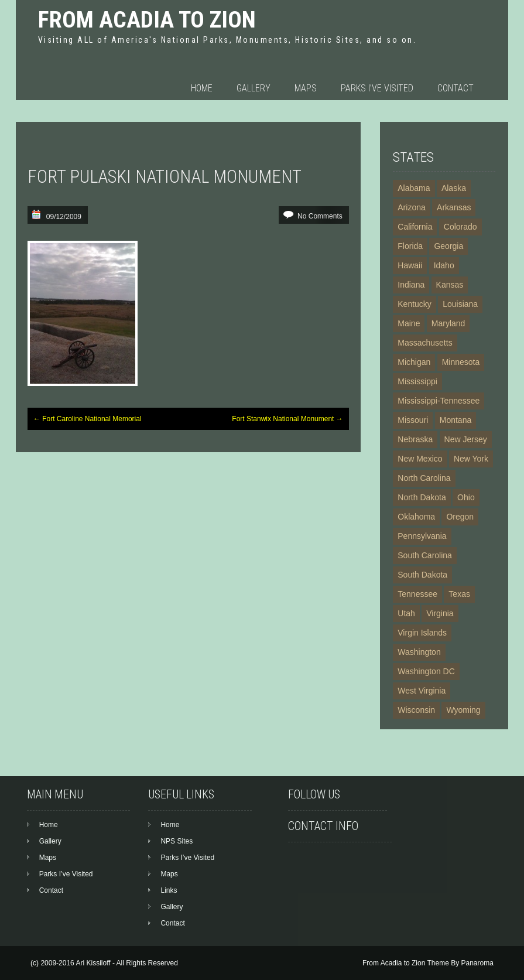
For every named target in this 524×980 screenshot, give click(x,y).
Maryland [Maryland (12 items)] (448, 323)
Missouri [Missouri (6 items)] (413, 420)
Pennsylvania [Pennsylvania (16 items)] (422, 536)
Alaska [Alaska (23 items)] (454, 188)
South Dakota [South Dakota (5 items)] (422, 575)
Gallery (254, 88)
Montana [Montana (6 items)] (455, 420)
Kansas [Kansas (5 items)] (450, 285)
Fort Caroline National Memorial (88, 419)
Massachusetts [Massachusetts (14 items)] (425, 343)
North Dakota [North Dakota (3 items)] (422, 497)
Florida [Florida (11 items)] (410, 246)
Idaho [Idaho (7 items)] (444, 265)
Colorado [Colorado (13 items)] (460, 227)
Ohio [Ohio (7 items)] (466, 497)
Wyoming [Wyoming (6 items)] (463, 710)
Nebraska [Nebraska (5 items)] (415, 439)
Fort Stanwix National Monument (287, 419)
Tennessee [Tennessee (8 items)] (417, 594)
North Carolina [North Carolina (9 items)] (424, 478)
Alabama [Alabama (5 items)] (414, 188)
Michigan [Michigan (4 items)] (414, 362)
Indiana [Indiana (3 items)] (411, 285)
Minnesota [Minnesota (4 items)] (461, 362)
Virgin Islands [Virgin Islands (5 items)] (422, 633)
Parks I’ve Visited (377, 88)
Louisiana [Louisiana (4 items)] (460, 304)
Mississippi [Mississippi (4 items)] (417, 381)
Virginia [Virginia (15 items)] (440, 613)
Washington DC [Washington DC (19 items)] (426, 671)
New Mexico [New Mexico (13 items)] (420, 459)
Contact (455, 88)
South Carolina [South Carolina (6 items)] (425, 555)
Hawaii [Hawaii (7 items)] (410, 265)
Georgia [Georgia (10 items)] (448, 246)
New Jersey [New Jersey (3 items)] (466, 439)
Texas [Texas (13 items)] (459, 594)
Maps (306, 88)
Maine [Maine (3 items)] (409, 323)
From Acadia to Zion (147, 20)
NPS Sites (177, 841)
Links (169, 890)
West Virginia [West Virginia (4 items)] (422, 691)
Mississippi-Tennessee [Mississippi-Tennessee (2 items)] (439, 401)
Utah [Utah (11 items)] (406, 613)
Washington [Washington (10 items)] (419, 652)
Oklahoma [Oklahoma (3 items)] (416, 517)
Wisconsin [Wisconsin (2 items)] (416, 710)
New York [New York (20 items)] (471, 459)
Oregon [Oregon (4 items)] (460, 517)
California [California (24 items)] (415, 227)
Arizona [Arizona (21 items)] (411, 207)
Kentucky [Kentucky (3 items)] (415, 304)
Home (202, 88)
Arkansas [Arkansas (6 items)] (454, 207)
